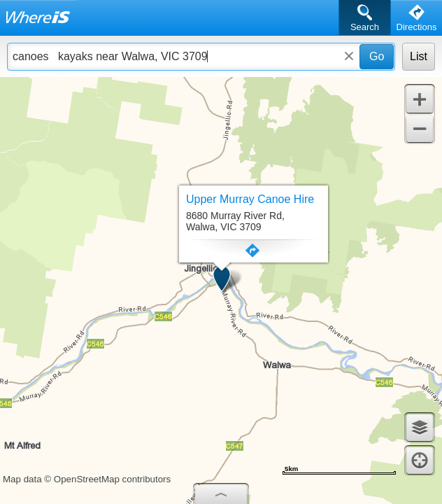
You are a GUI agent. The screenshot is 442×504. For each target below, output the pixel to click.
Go (377, 56)
